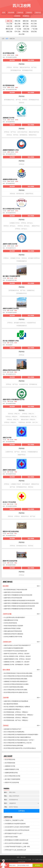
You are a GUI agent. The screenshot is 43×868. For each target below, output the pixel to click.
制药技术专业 (33, 135)
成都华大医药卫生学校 (10, 244)
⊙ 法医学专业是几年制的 (11, 837)
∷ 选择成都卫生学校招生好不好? (12, 729)
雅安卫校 (9, 32)
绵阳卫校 (17, 21)
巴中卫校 (17, 32)
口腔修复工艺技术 (16, 484)
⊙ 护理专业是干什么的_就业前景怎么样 (15, 850)
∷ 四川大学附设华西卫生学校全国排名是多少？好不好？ (19, 740)
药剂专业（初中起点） (24, 226)
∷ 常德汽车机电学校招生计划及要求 (13, 626)
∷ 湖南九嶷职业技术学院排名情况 (12, 631)
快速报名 (26, 16)
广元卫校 (18, 29)
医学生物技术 (26, 484)
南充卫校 (34, 21)
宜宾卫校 (26, 29)
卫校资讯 (17, 16)
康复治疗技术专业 (25, 67)
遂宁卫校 (26, 26)
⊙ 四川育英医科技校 (9, 763)
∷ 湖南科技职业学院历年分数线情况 (13, 634)
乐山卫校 (9, 24)
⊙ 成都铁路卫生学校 (9, 766)
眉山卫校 (17, 24)
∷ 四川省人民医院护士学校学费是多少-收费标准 (16, 707)
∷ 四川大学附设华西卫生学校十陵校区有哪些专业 (17, 737)
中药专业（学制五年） (12, 417)
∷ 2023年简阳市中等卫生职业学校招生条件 (15, 651)
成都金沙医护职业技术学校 (11, 370)
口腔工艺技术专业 (22, 132)
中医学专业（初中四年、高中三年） (29, 422)
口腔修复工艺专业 (14, 223)
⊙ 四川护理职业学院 (9, 759)
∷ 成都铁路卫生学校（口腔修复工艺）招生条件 (16, 662)
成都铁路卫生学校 (9, 118)
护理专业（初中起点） (22, 229)
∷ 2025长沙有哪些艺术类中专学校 (12, 637)
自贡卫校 (9, 26)
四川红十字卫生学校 (9, 502)
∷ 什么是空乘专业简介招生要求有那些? (14, 617)
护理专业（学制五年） (11, 422)
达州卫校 (17, 26)
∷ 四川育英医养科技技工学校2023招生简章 (15, 590)
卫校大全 (38, 13)
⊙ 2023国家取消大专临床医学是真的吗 (15, 824)
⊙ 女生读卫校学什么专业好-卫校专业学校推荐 (17, 827)
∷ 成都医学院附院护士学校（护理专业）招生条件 (17, 659)
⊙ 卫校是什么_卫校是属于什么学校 (14, 820)
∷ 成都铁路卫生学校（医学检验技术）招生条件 (16, 664)
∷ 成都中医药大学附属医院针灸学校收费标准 (15, 701)
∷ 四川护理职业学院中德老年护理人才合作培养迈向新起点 (19, 748)
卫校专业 (20, 13)
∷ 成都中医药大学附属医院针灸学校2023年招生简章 (17, 595)
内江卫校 (34, 24)
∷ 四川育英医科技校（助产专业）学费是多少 (15, 720)
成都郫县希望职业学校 (10, 179)
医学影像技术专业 (16, 70)
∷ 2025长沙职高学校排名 (10, 623)
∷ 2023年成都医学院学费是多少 (12, 709)
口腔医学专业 (9, 452)
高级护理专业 (29, 194)
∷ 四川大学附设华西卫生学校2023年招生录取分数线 (17, 676)
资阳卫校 (26, 24)
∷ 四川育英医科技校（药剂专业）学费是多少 (15, 718)
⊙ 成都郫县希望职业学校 (11, 773)
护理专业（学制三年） (29, 414)
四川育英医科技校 (9, 85)
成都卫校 (9, 21)
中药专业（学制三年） (13, 420)
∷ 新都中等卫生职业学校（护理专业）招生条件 (16, 654)
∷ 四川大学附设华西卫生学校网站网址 (14, 732)
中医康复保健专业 (22, 261)
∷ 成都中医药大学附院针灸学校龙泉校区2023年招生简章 (19, 600)
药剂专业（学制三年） (14, 414)
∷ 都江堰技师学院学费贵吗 (10, 704)
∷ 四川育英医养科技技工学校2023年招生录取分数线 (17, 673)
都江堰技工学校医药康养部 (11, 276)
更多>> (39, 586)
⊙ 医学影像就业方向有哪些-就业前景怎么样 (16, 840)
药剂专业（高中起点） (10, 226)
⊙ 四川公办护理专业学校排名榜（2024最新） (16, 843)
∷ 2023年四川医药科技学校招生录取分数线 (15, 679)
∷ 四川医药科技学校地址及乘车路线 (13, 745)
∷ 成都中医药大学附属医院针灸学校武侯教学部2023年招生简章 (21, 603)
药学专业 (16, 67)
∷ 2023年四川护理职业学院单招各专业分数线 (16, 684)
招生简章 (11, 13)
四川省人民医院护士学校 (11, 341)
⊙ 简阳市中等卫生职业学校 (11, 782)
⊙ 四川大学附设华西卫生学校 (12, 776)
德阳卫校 (26, 21)
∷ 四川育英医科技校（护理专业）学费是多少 (15, 712)
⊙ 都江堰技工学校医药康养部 (12, 779)
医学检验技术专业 (27, 70)
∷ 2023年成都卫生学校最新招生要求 (13, 648)
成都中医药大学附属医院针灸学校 (14, 399)
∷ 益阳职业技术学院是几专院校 (12, 628)
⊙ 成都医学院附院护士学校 (11, 769)
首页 (4, 13)
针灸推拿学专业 (31, 323)
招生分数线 (31, 60)
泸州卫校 (34, 26)
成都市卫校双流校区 (9, 470)
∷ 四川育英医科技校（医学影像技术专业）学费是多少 (18, 715)
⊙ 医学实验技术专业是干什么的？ (13, 833)
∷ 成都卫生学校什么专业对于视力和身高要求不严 (17, 645)
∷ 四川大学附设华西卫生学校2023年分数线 (15, 690)
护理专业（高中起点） (27, 223)
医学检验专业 (24, 135)
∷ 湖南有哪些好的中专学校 (10, 620)
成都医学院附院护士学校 (11, 150)
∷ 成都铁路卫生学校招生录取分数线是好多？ (15, 681)
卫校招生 (29, 13)
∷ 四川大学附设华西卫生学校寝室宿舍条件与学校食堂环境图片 (21, 735)
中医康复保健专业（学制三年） (29, 417)
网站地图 (23, 857)
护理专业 (9, 67)
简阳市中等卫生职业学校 (11, 532)
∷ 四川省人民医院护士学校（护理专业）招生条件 (17, 656)
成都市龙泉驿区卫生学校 (11, 308)
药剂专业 (22, 103)
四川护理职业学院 (9, 53)
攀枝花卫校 (9, 29)
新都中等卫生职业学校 (10, 561)
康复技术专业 (36, 226)
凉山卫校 (22, 34)
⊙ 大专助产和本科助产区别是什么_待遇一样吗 (17, 847)
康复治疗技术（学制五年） (29, 420)
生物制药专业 (31, 290)
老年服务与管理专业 (34, 258)
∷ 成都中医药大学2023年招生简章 (12, 592)
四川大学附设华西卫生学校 (11, 209)
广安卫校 (34, 29)
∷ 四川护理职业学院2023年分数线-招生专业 (15, 692)
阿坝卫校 (26, 32)
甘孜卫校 (34, 32)
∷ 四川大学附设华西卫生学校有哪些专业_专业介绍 (17, 743)
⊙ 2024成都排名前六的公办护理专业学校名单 (16, 830)
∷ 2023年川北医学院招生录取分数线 (13, 687)
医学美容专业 (20, 194)
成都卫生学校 (7, 438)
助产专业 (34, 67)
